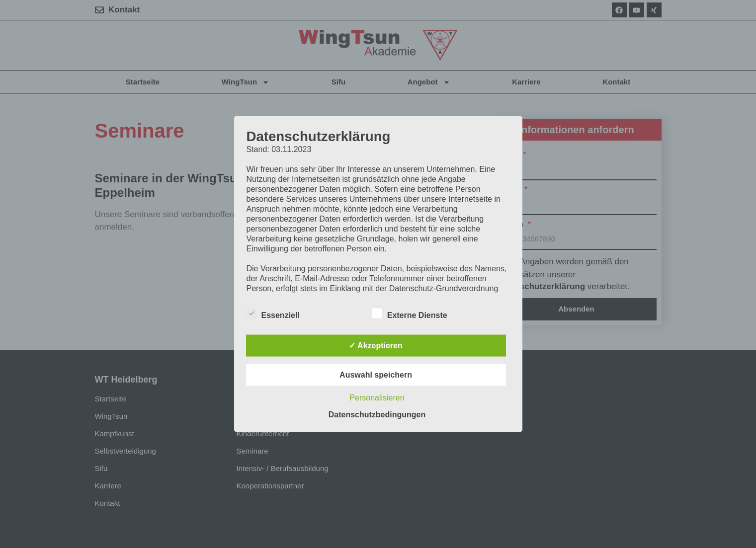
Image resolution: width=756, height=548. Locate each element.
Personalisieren (377, 398)
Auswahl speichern (376, 375)
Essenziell (273, 313)
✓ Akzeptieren (376, 346)
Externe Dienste (410, 313)
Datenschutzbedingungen (377, 415)
